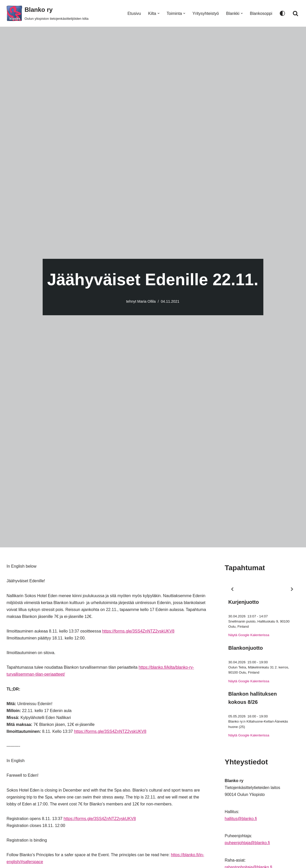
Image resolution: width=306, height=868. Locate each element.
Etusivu (134, 13)
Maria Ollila (146, 301)
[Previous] (232, 589)
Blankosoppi (261, 13)
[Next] (292, 589)
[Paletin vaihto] (282, 13)
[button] (158, 13)
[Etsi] (295, 13)
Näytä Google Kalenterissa (249, 635)
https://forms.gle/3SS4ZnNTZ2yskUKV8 (138, 631)
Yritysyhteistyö (206, 13)
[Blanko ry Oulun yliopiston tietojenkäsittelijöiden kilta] (48, 13)
